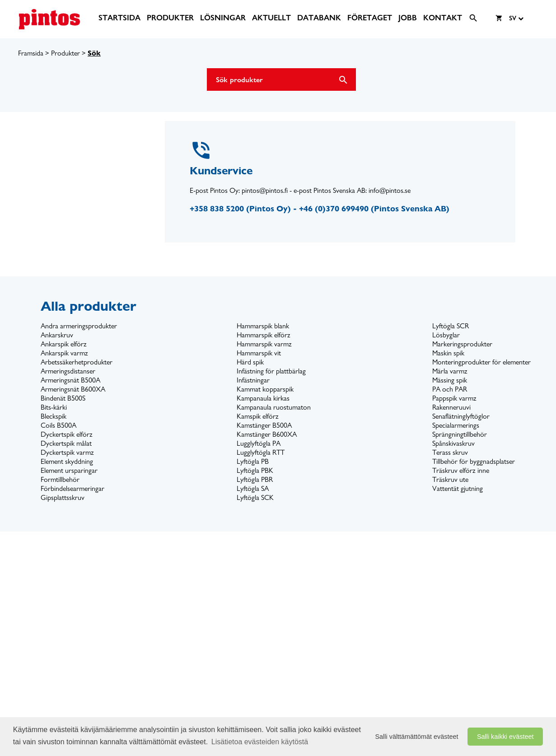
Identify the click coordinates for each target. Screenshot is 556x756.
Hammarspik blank (263, 326)
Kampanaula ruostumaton (274, 407)
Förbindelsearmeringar (72, 488)
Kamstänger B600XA (267, 434)
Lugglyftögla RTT (261, 452)
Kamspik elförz (258, 416)
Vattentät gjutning (458, 488)
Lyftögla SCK (255, 497)
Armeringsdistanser (68, 371)
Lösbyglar (446, 335)
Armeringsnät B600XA (73, 389)
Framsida (31, 53)
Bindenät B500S (63, 398)
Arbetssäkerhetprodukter (77, 362)
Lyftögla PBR (255, 479)
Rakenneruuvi (451, 407)
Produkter (65, 53)
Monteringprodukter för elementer (481, 362)
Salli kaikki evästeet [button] (505, 737)
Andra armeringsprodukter (79, 326)
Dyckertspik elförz (67, 434)
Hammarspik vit (259, 353)
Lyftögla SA (253, 488)
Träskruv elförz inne (461, 470)
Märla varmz (450, 371)
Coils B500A (58, 425)
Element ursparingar (69, 470)
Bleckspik (54, 416)
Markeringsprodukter (462, 344)
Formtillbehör (60, 479)
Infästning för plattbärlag (271, 371)
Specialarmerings (456, 425)
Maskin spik (448, 353)
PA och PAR (450, 389)
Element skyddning (67, 461)
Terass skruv (450, 452)
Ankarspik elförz (64, 344)
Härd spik (250, 362)
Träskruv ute (450, 479)
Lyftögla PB (253, 461)
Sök (94, 53)
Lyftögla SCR (451, 326)
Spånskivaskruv (453, 443)
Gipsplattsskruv (63, 497)
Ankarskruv (57, 335)
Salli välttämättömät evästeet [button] (417, 737)
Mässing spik (450, 380)
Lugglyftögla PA (259, 443)
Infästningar (253, 380)
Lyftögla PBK (255, 470)
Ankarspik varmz (64, 353)
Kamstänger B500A (264, 425)
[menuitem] (119, 18)
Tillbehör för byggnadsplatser (474, 461)
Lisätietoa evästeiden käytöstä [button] (260, 742)
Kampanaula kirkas (263, 398)
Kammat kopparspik (265, 389)
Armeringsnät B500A (70, 380)
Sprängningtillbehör (460, 434)
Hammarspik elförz (264, 335)
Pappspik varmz (454, 398)
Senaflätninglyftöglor (461, 416)
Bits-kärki (54, 407)
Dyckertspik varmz (67, 452)
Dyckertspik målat (66, 443)
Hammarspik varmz (264, 344)
